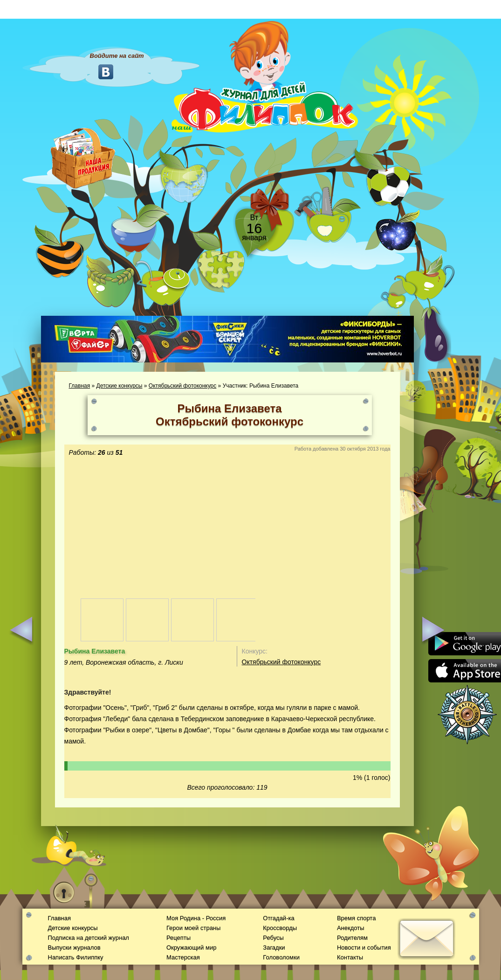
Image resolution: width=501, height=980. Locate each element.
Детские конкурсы (120, 386)
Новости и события (364, 948)
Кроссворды (280, 928)
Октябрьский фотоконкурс (182, 386)
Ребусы (273, 938)
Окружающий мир (191, 948)
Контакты (350, 957)
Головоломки (281, 957)
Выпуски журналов (74, 948)
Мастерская (183, 957)
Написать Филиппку (76, 957)
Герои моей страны (193, 928)
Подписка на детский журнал (89, 938)
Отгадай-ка (278, 918)
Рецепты (178, 938)
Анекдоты (351, 928)
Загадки (274, 948)
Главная (80, 386)
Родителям (352, 938)
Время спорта (356, 918)
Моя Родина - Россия (196, 918)
